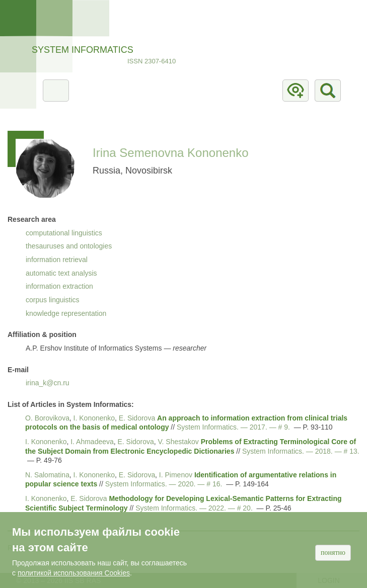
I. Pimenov (176, 475)
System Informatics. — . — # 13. (301, 451)
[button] (45, 168)
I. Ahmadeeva (92, 442)
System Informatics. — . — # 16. (164, 484)
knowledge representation (66, 313)
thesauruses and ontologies (69, 246)
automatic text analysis (61, 273)
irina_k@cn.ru (48, 383)
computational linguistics (64, 233)
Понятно (333, 553)
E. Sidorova (137, 418)
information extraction (59, 286)
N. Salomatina (47, 475)
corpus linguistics (53, 300)
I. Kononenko (94, 418)
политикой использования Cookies (74, 573)
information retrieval (57, 260)
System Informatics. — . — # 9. (233, 427)
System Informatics (83, 50)
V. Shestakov (178, 442)
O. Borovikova (47, 418)
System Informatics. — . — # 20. (194, 508)
